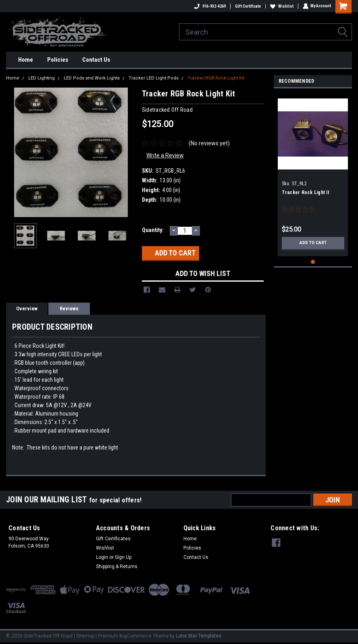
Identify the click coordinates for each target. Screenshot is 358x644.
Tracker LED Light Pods (154, 78)
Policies (58, 60)
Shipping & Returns (117, 567)
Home (26, 60)
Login (102, 557)
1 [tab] (313, 262)
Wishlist (281, 6)
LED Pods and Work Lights (92, 78)
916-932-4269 (210, 6)
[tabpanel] (313, 174)
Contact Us (96, 60)
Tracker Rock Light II (305, 192)
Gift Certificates (113, 539)
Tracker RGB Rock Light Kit (216, 78)
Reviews (69, 308)
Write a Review (165, 155)
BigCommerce (135, 636)
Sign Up (123, 557)
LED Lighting (42, 78)
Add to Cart (313, 243)
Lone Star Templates (199, 636)
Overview (27, 308)
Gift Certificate (248, 6)
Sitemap (85, 636)
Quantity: (153, 230)
